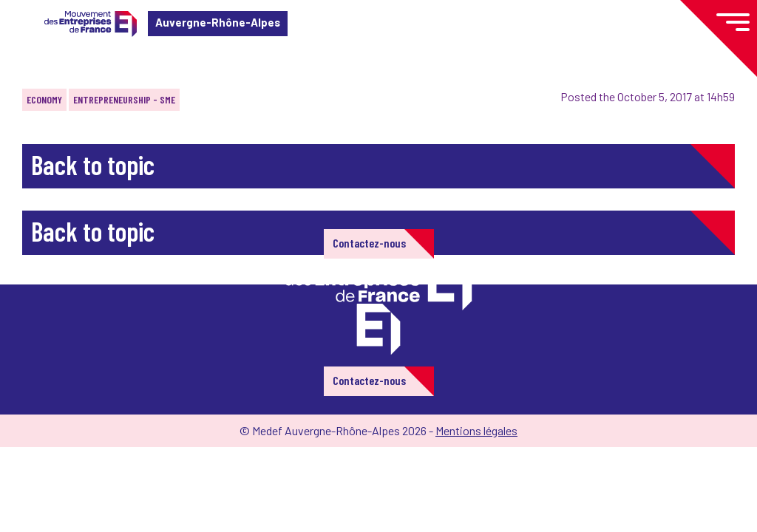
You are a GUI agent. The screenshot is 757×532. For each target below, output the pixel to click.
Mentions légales (476, 430)
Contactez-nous (369, 243)
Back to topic (93, 164)
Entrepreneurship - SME (124, 99)
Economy (44, 99)
